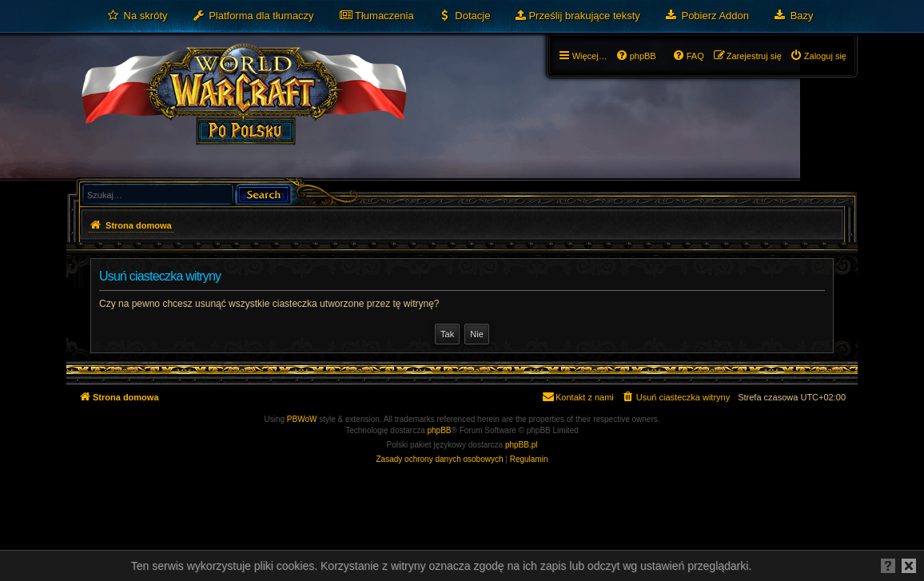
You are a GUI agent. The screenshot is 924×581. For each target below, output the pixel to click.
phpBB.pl (522, 445)
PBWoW (302, 419)
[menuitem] (137, 16)
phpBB (440, 430)
